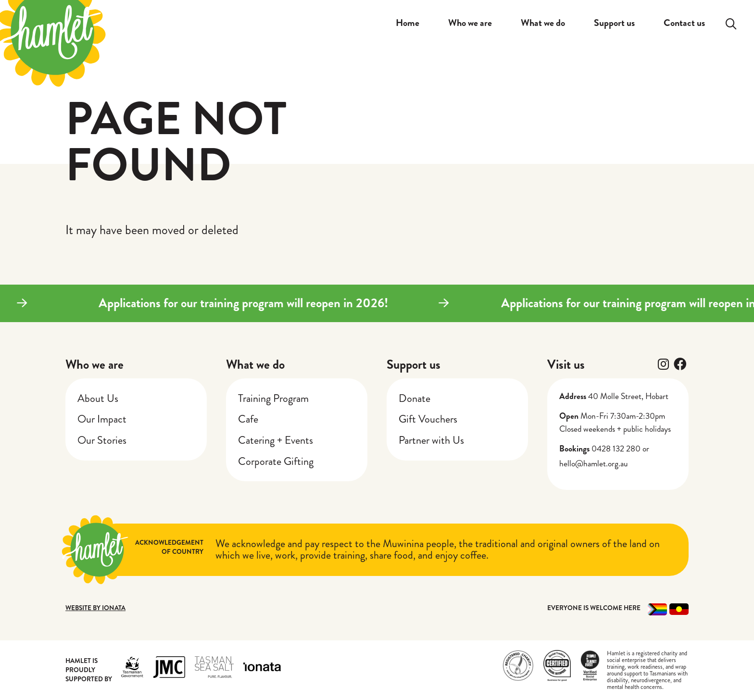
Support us (414, 364)
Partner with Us (431, 440)
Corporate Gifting (276, 461)
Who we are (94, 364)
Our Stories (102, 440)
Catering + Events (276, 440)
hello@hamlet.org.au (594, 464)
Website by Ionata (95, 608)
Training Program (273, 398)
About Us (98, 398)
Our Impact (102, 419)
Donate (415, 398)
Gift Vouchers (428, 419)
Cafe (248, 419)
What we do (255, 364)
